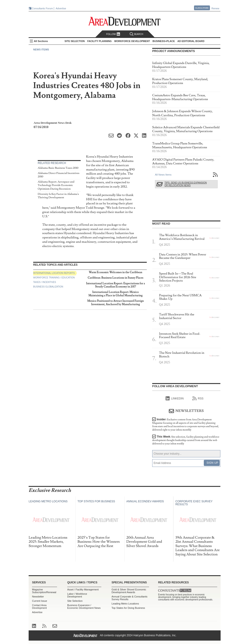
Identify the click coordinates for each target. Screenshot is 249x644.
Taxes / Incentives (45, 282)
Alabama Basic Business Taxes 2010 (58, 168)
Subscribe (202, 8)
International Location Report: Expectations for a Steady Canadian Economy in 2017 (116, 285)
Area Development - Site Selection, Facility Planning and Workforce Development (125, 21)
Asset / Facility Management (83, 590)
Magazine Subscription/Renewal (44, 591)
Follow (113, 34)
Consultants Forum (42, 8)
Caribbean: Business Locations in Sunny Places (116, 278)
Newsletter (38, 597)
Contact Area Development (39, 607)
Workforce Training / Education (54, 278)
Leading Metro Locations (125, 604)
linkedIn (175, 399)
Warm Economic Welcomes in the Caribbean (116, 272)
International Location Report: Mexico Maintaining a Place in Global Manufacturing (115, 294)
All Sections (41, 41)
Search (137, 34)
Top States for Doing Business (128, 608)
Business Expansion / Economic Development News (84, 607)
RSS (198, 399)
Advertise (61, 8)
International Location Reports (54, 273)
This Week (186, 440)
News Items (41, 50)
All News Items (163, 175)
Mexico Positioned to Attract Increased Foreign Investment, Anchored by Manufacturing (116, 303)
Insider (186, 425)
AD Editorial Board (191, 41)
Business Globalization (48, 287)
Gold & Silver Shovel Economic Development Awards (129, 591)
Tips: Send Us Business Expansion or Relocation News (186, 184)
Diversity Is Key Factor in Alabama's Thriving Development (58, 196)
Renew (215, 8)
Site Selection (75, 601)
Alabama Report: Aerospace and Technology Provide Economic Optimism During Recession (56, 185)
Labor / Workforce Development (77, 595)
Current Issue (40, 601)
